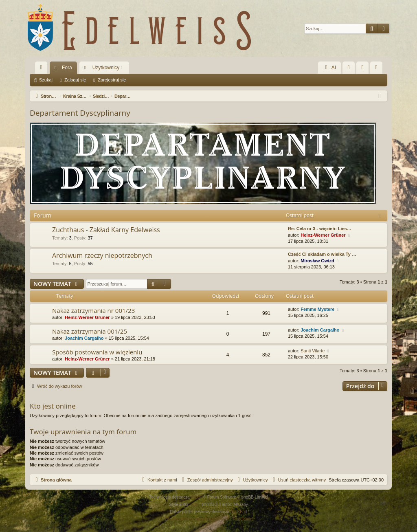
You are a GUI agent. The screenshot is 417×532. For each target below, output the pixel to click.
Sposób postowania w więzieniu (97, 352)
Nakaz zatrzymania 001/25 (90, 331)
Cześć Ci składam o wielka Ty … (322, 254)
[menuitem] (349, 68)
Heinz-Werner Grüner (323, 235)
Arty (195, 505)
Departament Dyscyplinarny (80, 113)
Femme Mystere (317, 309)
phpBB (197, 497)
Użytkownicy (106, 68)
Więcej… (43, 69)
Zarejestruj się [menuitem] (378, 69)
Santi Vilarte (313, 351)
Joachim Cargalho (84, 338)
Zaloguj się (75, 80)
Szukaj (46, 80)
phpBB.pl (239, 512)
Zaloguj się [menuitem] (364, 69)
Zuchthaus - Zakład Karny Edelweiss (106, 230)
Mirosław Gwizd (317, 261)
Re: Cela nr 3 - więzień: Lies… (320, 229)
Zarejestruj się (112, 80)
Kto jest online (53, 406)
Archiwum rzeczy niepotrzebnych (102, 255)
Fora (67, 68)
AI (329, 68)
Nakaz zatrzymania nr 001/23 (93, 310)
